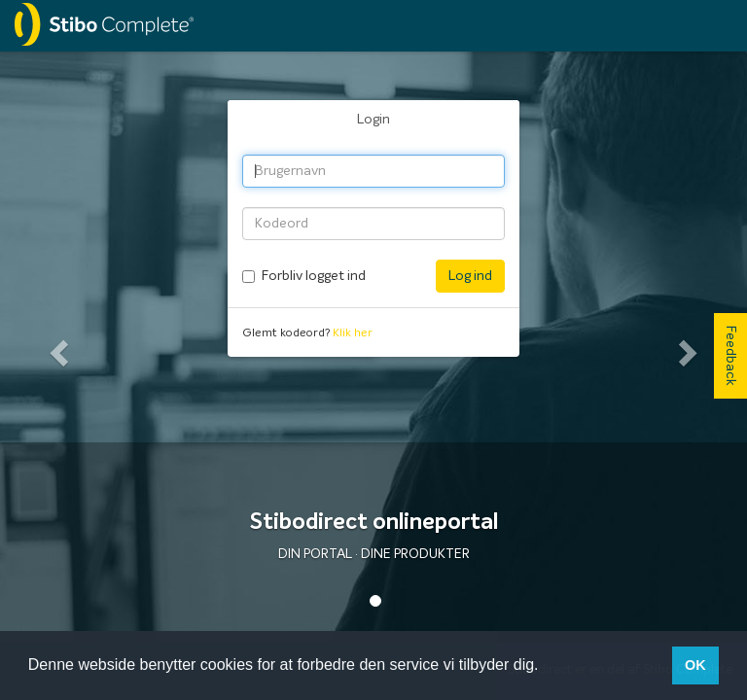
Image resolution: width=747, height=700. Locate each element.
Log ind (470, 276)
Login (373, 120)
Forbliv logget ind (314, 276)
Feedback (730, 356)
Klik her (353, 333)
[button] (56, 347)
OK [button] (695, 665)
